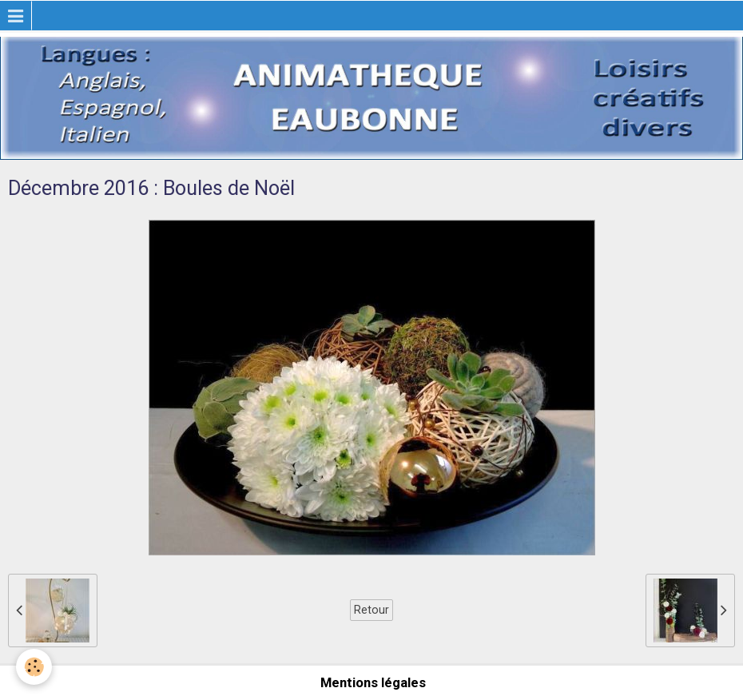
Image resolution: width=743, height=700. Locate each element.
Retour (371, 610)
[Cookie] (34, 667)
